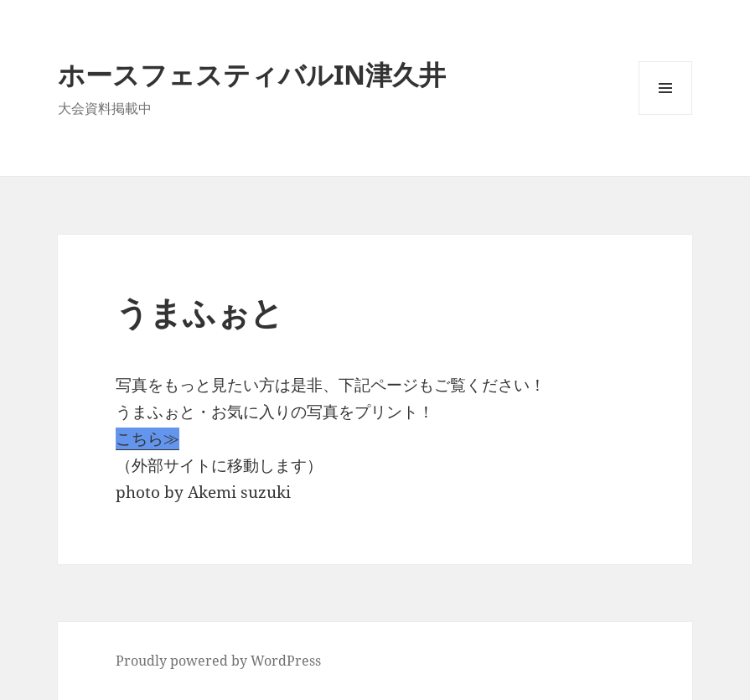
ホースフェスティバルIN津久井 (252, 74)
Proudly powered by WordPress (218, 661)
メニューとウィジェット (665, 114)
